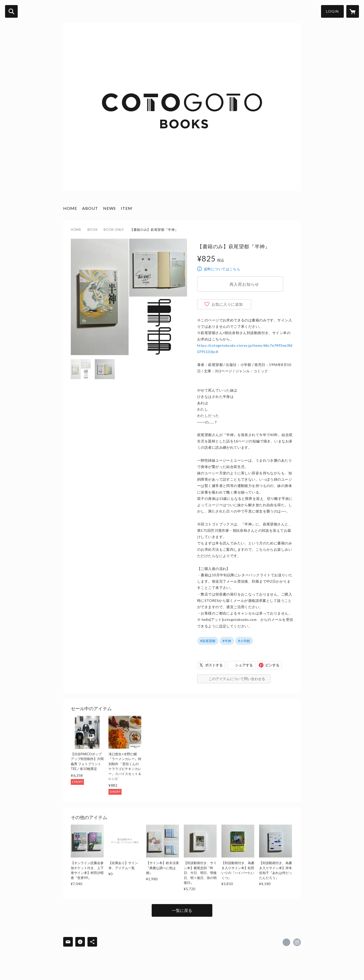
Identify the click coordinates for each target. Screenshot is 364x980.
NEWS (109, 208)
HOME (70, 208)
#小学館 (244, 641)
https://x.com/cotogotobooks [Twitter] (286, 942)
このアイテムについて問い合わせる (237, 679)
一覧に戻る (182, 910)
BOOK (93, 230)
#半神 (227, 641)
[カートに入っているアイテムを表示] (353, 11)
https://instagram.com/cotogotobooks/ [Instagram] (297, 942)
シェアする (244, 665)
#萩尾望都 (208, 641)
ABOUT (90, 208)
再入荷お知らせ (244, 284)
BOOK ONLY (114, 230)
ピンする (272, 665)
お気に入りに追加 (227, 304)
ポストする (214, 665)
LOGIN (332, 11)
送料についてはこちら (222, 269)
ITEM (127, 208)
